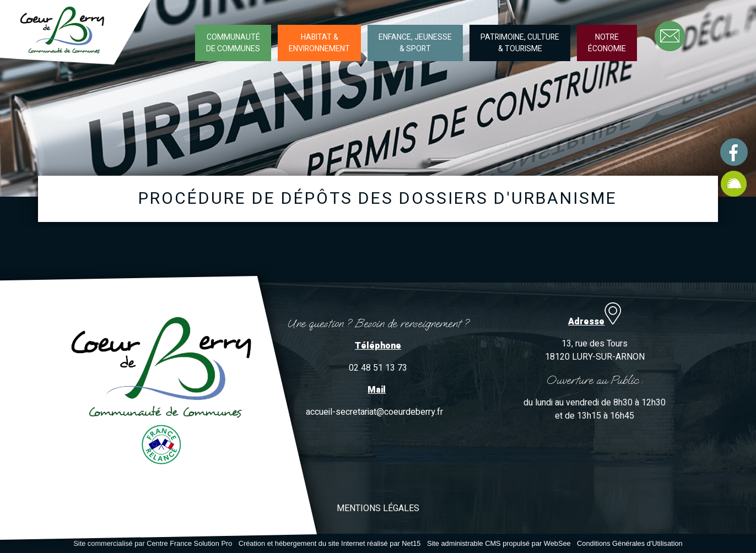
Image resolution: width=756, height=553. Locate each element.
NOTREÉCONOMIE (607, 43)
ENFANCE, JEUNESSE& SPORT (415, 43)
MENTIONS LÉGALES (378, 508)
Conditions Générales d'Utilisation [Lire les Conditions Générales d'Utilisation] (630, 543)
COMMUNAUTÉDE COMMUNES (233, 43)
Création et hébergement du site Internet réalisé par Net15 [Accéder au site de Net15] (330, 543)
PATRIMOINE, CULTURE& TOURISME (520, 43)
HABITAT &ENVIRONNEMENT (319, 43)
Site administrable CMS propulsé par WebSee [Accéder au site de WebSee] (499, 543)
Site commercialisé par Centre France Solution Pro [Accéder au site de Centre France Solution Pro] (153, 543)
